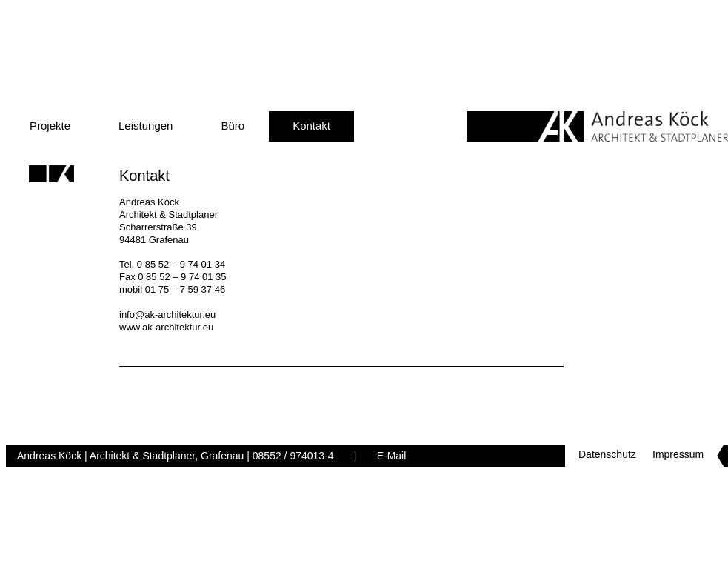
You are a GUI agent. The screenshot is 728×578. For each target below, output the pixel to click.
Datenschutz (607, 454)
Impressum (678, 454)
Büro (233, 126)
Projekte (50, 126)
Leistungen (146, 126)
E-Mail (392, 456)
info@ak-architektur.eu (167, 315)
